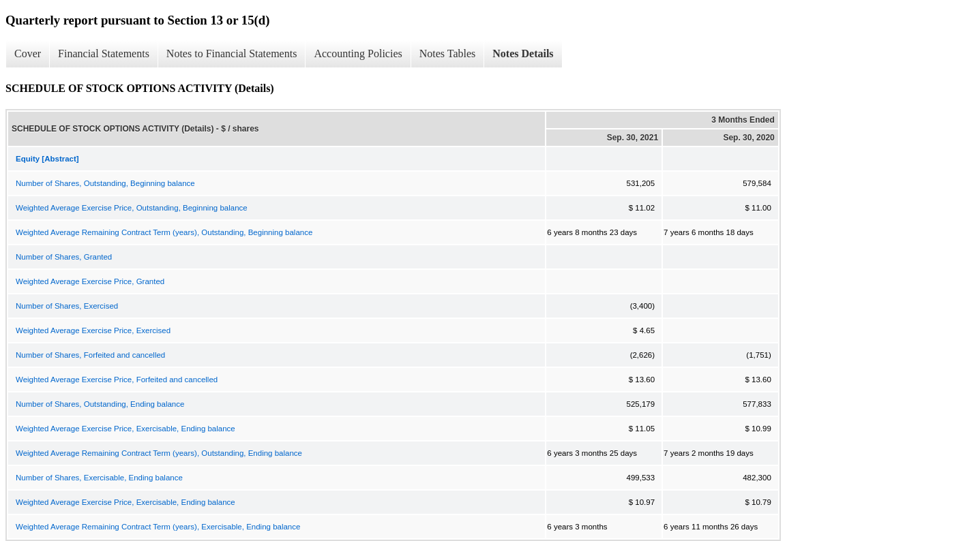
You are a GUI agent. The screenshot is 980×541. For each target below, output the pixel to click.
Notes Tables (448, 53)
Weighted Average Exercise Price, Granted (90, 281)
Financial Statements (104, 53)
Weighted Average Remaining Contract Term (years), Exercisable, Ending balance (158, 527)
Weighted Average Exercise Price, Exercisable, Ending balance (125, 429)
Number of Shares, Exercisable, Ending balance (99, 478)
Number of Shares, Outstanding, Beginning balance (105, 183)
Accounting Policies (358, 53)
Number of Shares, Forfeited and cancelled (90, 355)
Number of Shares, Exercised (67, 306)
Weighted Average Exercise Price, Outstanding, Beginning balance (132, 208)
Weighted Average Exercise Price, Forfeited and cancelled (117, 380)
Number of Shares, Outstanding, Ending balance (100, 404)
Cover (28, 53)
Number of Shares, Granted (64, 257)
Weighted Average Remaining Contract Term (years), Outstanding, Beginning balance (164, 232)
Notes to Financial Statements (232, 53)
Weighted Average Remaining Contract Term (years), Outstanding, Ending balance (159, 453)
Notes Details (523, 53)
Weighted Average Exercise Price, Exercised (93, 330)
